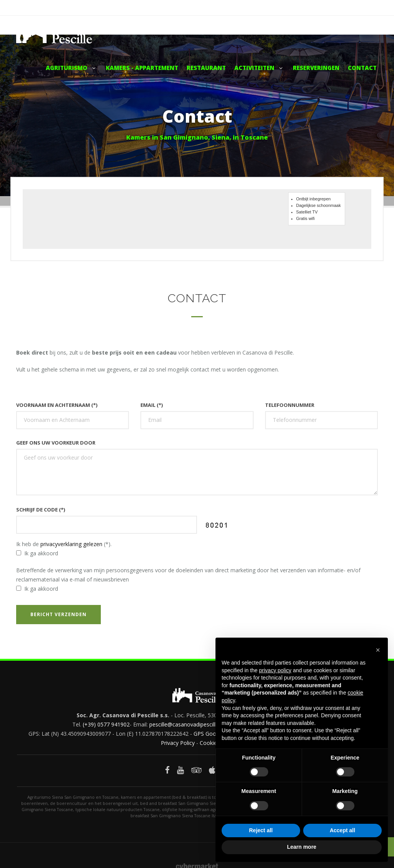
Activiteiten (259, 68)
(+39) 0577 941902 (106, 724)
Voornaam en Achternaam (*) (57, 405)
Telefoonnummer (290, 405)
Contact (362, 68)
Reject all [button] (261, 830)
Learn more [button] (302, 847)
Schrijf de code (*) (41, 510)
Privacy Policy (178, 743)
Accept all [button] (342, 830)
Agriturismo (72, 68)
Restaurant (206, 68)
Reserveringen (316, 68)
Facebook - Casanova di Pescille (341, 8)
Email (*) (152, 405)
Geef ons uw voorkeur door (56, 443)
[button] (378, 650)
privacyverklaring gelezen (71, 544)
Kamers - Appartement (142, 68)
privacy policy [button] (275, 670)
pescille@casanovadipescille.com (190, 724)
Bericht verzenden (58, 614)
